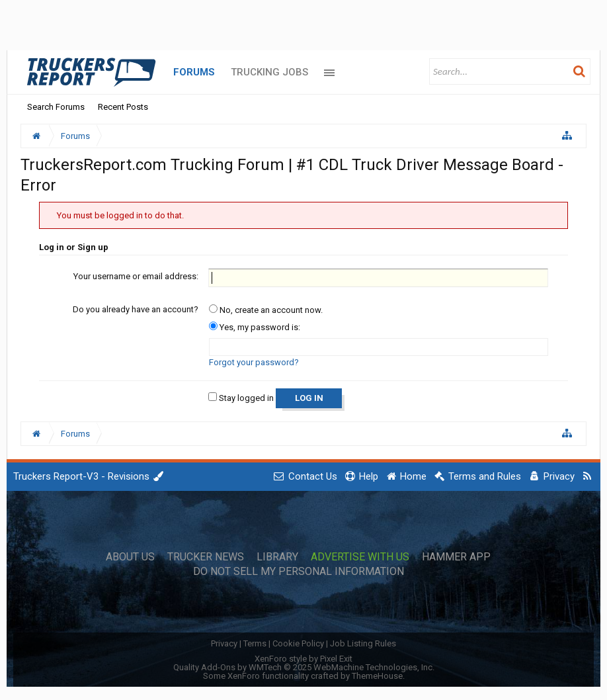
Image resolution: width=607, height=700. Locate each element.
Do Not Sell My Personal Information (299, 572)
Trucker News (206, 557)
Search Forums (56, 107)
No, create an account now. (266, 310)
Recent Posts (123, 107)
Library (277, 557)
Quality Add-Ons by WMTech (304, 667)
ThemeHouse (377, 676)
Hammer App (456, 557)
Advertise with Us (360, 557)
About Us (130, 557)
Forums (194, 72)
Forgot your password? (254, 362)
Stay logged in (241, 398)
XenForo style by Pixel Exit (303, 659)
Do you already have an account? (136, 309)
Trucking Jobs (269, 72)
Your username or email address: (136, 276)
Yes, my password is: (255, 327)
